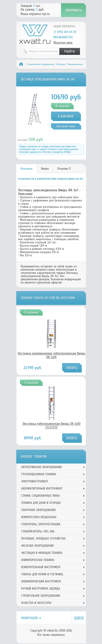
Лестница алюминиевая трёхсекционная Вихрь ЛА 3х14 (51, 355)
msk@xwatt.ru (63, 37)
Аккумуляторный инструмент (42, 489)
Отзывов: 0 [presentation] (64, 169)
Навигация (29, 618)
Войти (79, 618)
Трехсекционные (75, 64)
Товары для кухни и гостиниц (42, 574)
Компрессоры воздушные (39, 517)
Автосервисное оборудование (41, 467)
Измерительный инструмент (41, 567)
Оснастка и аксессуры (36, 603)
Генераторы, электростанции (41, 524)
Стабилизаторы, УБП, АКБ (38, 531)
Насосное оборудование (38, 546)
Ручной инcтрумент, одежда (41, 589)
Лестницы (61, 64)
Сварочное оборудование (38, 510)
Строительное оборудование (41, 64)
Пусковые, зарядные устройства (43, 539)
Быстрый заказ (66, 126)
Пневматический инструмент (41, 581)
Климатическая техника (38, 560)
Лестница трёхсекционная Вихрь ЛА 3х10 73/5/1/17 (51, 425)
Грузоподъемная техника (39, 474)
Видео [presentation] (45, 169)
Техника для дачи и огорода (41, 503)
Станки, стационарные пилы (40, 496)
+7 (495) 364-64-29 (65, 32)
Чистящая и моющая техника (42, 553)
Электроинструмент (35, 481)
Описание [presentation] (26, 169)
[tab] (27, 169)
